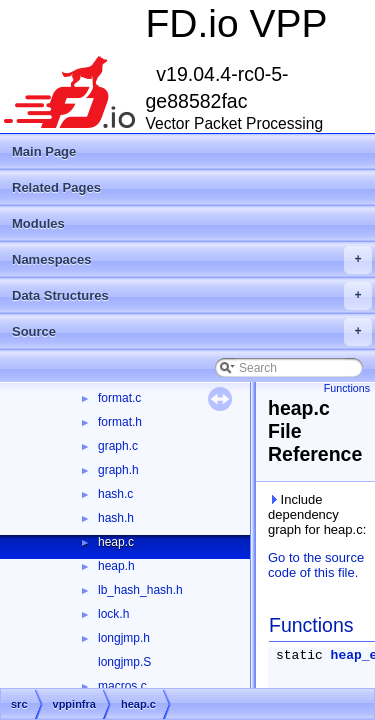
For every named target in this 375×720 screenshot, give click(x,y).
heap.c (116, 542)
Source (192, 332)
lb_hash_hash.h (140, 590)
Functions (347, 388)
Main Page (44, 151)
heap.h (116, 566)
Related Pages (56, 187)
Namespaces (192, 260)
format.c (119, 398)
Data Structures (192, 296)
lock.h (113, 614)
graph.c (118, 446)
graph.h (118, 470)
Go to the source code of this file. (316, 565)
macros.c (122, 686)
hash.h (116, 518)
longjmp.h (124, 638)
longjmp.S (124, 662)
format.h (120, 422)
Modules (38, 223)
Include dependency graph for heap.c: (317, 514)
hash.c (115, 494)
